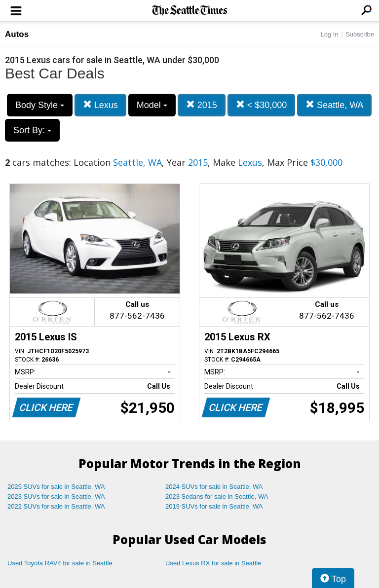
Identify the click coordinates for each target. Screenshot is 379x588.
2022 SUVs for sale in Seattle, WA (56, 506)
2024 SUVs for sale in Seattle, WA (214, 487)
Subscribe (360, 34)
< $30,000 (262, 105)
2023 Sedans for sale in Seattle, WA (217, 496)
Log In (329, 34)
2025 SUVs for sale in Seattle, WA (56, 487)
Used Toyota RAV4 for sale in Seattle (60, 563)
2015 (202, 105)
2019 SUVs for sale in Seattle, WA (214, 506)
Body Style (40, 105)
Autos (17, 34)
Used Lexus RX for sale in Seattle (213, 563)
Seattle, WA (334, 105)
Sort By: (32, 130)
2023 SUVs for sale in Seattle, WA (56, 496)
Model (152, 105)
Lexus (100, 105)
